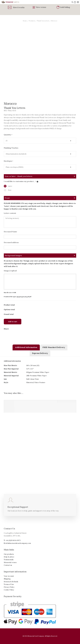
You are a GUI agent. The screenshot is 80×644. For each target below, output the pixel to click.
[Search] (72, 2)
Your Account (9, 576)
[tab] (26, 347)
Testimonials (9, 560)
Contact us (8, 565)
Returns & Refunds (11, 582)
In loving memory (40, 222)
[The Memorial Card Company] (13, 2)
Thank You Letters (43, 21)
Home (25, 21)
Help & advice (9, 557)
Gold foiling (65, 7)
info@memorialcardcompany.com (18, 543)
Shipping (7, 579)
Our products (9, 554)
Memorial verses (10, 562)
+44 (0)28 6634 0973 (13, 540)
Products (32, 21)
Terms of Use (9, 584)
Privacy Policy (9, 587)
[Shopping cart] (75, 2)
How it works (19, 7)
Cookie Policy (9, 590)
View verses (41, 7)
